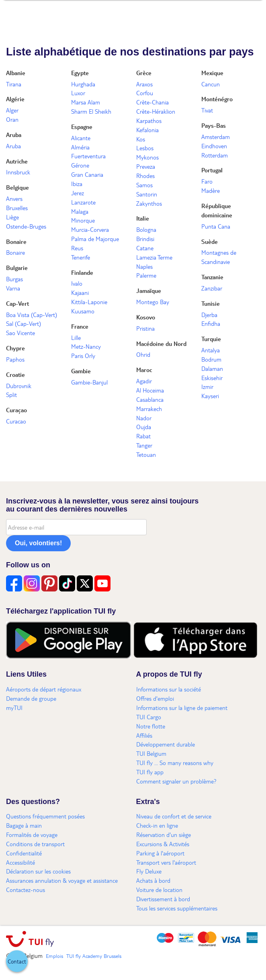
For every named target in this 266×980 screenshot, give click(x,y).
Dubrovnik (19, 386)
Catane (145, 248)
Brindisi (145, 239)
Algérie (15, 99)
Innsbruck (18, 172)
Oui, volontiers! (38, 543)
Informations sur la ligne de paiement (182, 708)
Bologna (146, 229)
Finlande (82, 272)
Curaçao (16, 410)
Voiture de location (159, 890)
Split (11, 395)
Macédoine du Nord (161, 344)
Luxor (78, 93)
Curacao (16, 421)
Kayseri (210, 396)
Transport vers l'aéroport (166, 862)
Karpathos (149, 121)
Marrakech (149, 409)
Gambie (81, 371)
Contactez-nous (26, 890)
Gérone (80, 165)
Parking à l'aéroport (160, 853)
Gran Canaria (87, 174)
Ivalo (77, 283)
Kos (141, 139)
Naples (144, 266)
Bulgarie (17, 268)
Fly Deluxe (149, 871)
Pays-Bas (214, 125)
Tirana (14, 84)
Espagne (82, 127)
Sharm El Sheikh (91, 111)
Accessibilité (20, 862)
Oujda (144, 427)
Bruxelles (17, 208)
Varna (13, 288)
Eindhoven (214, 146)
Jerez (78, 193)
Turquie (211, 339)
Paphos (15, 359)
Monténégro (217, 99)
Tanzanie (212, 277)
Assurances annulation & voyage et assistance (62, 880)
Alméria (80, 147)
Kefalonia (147, 130)
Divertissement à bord (163, 899)
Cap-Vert (17, 303)
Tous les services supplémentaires (177, 908)
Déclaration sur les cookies (38, 871)
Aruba (14, 135)
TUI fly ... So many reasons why (175, 763)
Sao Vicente (20, 333)
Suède (210, 241)
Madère (211, 190)
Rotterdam (215, 155)
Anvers (14, 198)
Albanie (16, 73)
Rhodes (145, 176)
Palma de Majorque (95, 239)
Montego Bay (153, 302)
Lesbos (145, 148)
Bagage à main (24, 825)
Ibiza (77, 184)
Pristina (145, 328)
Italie (143, 218)
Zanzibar (212, 288)
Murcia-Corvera (90, 229)
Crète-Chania (152, 102)
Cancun (211, 84)
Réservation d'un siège (164, 835)
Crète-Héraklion (156, 111)
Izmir (207, 387)
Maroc (144, 370)
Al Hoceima (150, 390)
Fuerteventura (88, 156)
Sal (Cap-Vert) (24, 323)
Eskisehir (212, 378)
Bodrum (211, 359)
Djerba (209, 315)
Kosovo (146, 317)
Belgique (17, 187)
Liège (12, 217)
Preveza (146, 166)
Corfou (145, 93)
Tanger (144, 445)
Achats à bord (153, 880)
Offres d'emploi (155, 698)
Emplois (54, 956)
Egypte (80, 73)
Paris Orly (83, 356)
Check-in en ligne (157, 825)
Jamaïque (149, 291)
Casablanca (150, 399)
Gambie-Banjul (89, 382)
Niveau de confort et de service (174, 816)
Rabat (143, 436)
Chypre (15, 348)
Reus (77, 248)
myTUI (14, 708)
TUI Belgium (151, 753)
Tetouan (146, 454)
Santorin (147, 194)
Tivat (207, 110)
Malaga (80, 211)
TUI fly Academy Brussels (94, 956)
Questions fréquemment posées (45, 816)
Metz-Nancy (86, 346)
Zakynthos (149, 203)
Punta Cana (216, 226)
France (80, 326)
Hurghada (83, 84)
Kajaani (80, 293)
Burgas (14, 279)
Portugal (212, 170)
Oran (12, 119)
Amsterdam (216, 137)
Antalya (211, 350)
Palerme (146, 275)
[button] (17, 961)
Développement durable (166, 744)
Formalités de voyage (32, 835)
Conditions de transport (35, 844)
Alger (12, 110)
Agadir (144, 381)
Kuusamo (83, 311)
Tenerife (81, 257)
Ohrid (143, 354)
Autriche (17, 161)
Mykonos (147, 157)
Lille (76, 338)
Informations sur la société (169, 689)
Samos (144, 185)
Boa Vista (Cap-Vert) (32, 315)
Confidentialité (24, 853)
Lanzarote (83, 202)
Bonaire (16, 241)
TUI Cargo (149, 717)
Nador (144, 418)
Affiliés (144, 735)
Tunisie (211, 303)
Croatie (15, 374)
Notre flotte (151, 726)
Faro (207, 181)
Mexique (212, 73)
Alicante (81, 138)
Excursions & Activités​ (163, 844)
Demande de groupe (31, 698)
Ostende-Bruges (26, 226)
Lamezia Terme (154, 257)
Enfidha (211, 323)
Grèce (144, 73)
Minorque (83, 220)
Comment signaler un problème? (176, 781)
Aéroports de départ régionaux (44, 689)
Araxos (144, 84)
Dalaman (212, 368)
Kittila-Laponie (89, 302)
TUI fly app (150, 772)
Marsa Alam (86, 102)
